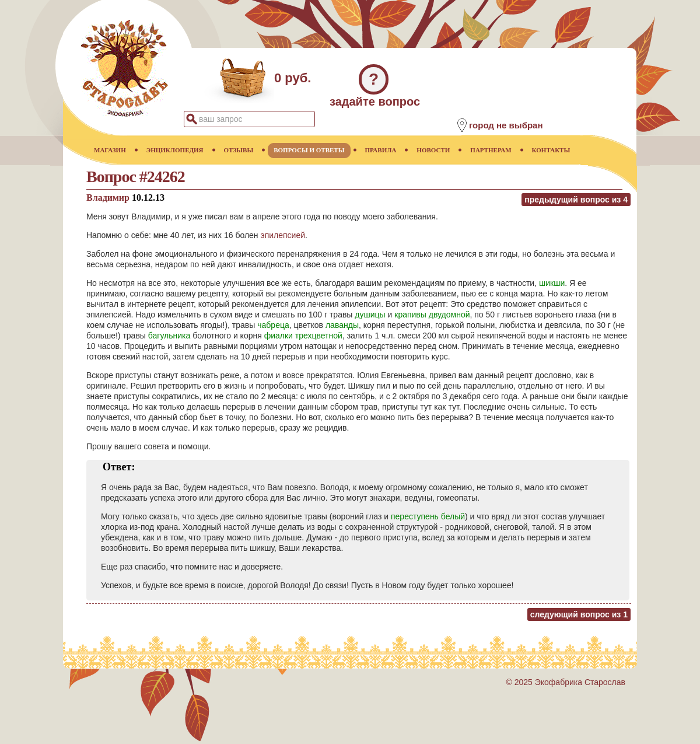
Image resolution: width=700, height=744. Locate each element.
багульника (169, 336)
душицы (370, 315)
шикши (552, 283)
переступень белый (428, 516)
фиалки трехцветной (303, 336)
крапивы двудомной (432, 315)
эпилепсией (283, 235)
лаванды (342, 325)
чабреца (273, 325)
